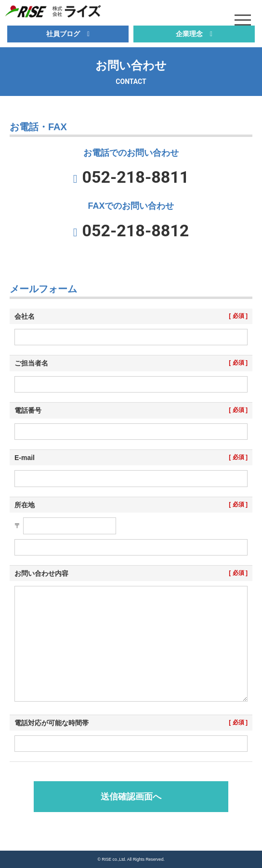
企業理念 (189, 34)
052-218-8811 (135, 177)
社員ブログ (63, 34)
